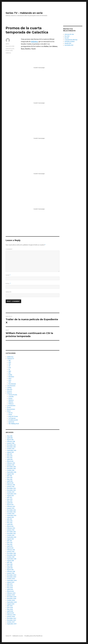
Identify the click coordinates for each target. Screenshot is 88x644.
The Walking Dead (14, 424)
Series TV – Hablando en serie (24, 13)
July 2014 (10, 476)
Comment (9, 249)
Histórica (11, 400)
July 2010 (10, 562)
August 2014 (10, 474)
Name (8, 275)
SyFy (11, 50)
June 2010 (10, 564)
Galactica (8, 53)
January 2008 (11, 617)
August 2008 (11, 604)
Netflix (10, 375)
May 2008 (10, 609)
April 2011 (10, 546)
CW (9, 366)
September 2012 (12, 516)
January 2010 (11, 573)
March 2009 (10, 591)
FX (9, 370)
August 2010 (10, 561)
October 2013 (11, 492)
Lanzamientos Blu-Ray (71, 40)
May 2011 (10, 544)
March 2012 (10, 526)
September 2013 (12, 494)
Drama (10, 398)
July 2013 (10, 497)
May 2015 (10, 458)
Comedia (11, 397)
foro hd (67, 38)
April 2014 (10, 481)
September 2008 (12, 602)
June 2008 (10, 608)
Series (9, 411)
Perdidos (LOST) (13, 420)
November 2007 (12, 620)
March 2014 (10, 483)
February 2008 (11, 615)
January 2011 (11, 552)
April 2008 (10, 611)
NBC (10, 373)
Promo (8, 50)
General (9, 391)
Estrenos (10, 389)
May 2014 (10, 479)
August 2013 (10, 496)
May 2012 (10, 523)
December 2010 (11, 553)
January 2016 (11, 443)
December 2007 (12, 618)
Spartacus (11, 422)
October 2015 (11, 449)
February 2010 (11, 571)
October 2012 (11, 514)
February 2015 (11, 463)
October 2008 (11, 600)
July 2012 (10, 519)
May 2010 (10, 566)
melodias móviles (70, 42)
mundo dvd (68, 43)
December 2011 (11, 532)
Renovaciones (11, 409)
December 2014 (11, 467)
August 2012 (10, 517)
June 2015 (10, 456)
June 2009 (10, 586)
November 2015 (11, 447)
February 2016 (11, 441)
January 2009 (11, 595)
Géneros (9, 393)
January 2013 (11, 508)
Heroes (10, 413)
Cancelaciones (11, 386)
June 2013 (10, 499)
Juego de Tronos (13, 416)
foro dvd (67, 36)
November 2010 (11, 555)
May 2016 (10, 436)
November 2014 (11, 469)
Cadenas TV (11, 359)
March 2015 (10, 461)
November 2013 (11, 490)
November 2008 (12, 599)
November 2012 (11, 512)
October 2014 (11, 470)
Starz (10, 379)
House (10, 415)
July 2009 (10, 584)
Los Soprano (12, 418)
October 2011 (11, 535)
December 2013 (11, 488)
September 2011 (12, 537)
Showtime (11, 377)
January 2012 (11, 530)
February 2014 (11, 485)
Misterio (11, 402)
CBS (10, 364)
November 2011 (11, 534)
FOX (10, 368)
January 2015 (11, 465)
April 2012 (10, 525)
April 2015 (10, 460)
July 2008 (10, 606)
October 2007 (11, 622)
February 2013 (11, 506)
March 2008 (10, 613)
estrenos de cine (69, 34)
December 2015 (11, 445)
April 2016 (10, 438)
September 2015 (12, 450)
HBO (10, 371)
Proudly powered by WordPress (33, 636)
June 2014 (10, 478)
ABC (10, 360)
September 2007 (12, 624)
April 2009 (10, 590)
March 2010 (10, 570)
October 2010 (11, 557)
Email (8, 284)
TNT (10, 382)
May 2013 (10, 501)
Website (9, 292)
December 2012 (11, 510)
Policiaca (11, 404)
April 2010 (10, 568)
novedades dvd (69, 45)
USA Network (12, 384)
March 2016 (10, 440)
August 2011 (10, 539)
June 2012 (10, 521)
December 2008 (12, 597)
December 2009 (12, 575)
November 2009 (12, 577)
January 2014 (11, 487)
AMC (10, 362)
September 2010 (12, 559)
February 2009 (11, 593)
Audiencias (10, 357)
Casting (9, 388)
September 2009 (12, 581)
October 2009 (11, 579)
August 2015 (10, 452)
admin (7, 44)
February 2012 (11, 528)
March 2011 (10, 548)
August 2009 (11, 582)
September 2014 (12, 472)
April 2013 (10, 503)
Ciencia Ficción (10, 49)
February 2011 (11, 550)
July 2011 (9, 541)
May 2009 (10, 588)
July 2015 (9, 454)
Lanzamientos (11, 406)
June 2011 (10, 543)
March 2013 (10, 505)
